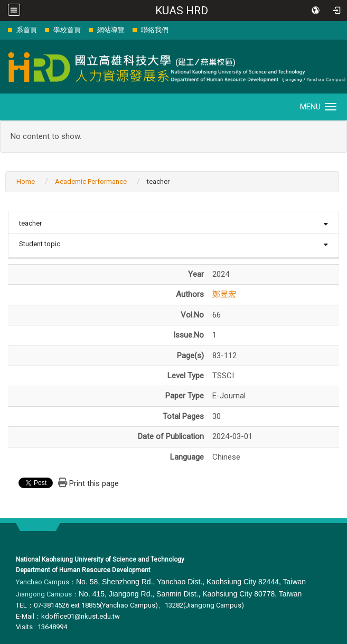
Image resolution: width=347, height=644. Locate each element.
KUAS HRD (182, 11)
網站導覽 (111, 30)
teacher (30, 223)
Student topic (40, 244)
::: (2, 30)
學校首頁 (67, 30)
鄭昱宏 (224, 294)
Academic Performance (91, 181)
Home (26, 181)
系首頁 (27, 30)
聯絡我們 (155, 30)
